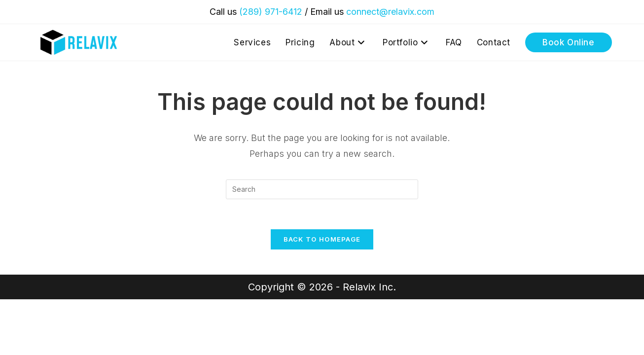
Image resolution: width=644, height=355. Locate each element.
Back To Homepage (322, 239)
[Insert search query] (322, 189)
